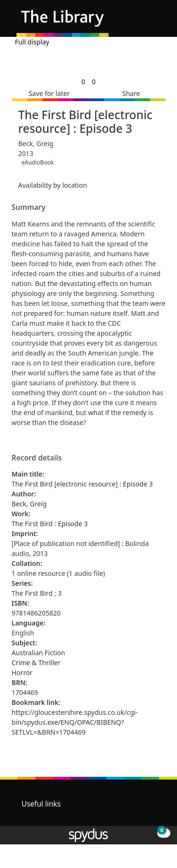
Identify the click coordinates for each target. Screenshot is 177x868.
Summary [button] (29, 208)
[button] (144, 22)
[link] (83, 82)
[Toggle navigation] (156, 22)
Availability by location (53, 185)
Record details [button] (37, 458)
